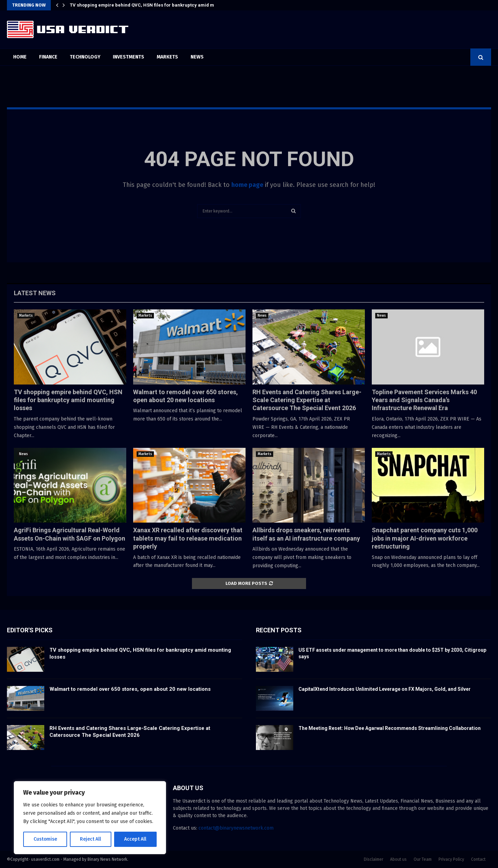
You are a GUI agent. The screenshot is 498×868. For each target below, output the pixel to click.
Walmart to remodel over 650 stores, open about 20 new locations (130, 689)
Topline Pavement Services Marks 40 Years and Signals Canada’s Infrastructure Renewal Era (424, 400)
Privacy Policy (451, 859)
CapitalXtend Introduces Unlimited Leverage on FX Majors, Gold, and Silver (385, 689)
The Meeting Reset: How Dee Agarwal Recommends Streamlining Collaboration (390, 728)
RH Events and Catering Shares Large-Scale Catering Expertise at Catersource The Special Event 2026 (307, 400)
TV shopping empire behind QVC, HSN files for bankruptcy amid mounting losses (158, 5)
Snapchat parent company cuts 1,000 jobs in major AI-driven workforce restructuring (425, 538)
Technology (85, 57)
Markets (167, 57)
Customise (45, 839)
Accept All (135, 839)
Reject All (91, 839)
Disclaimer (373, 859)
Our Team (423, 859)
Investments (128, 57)
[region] (90, 818)
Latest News (35, 293)
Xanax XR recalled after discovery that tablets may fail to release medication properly (188, 538)
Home (20, 57)
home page (247, 185)
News (197, 57)
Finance (48, 57)
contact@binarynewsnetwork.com (236, 828)
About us (398, 859)
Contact (478, 859)
